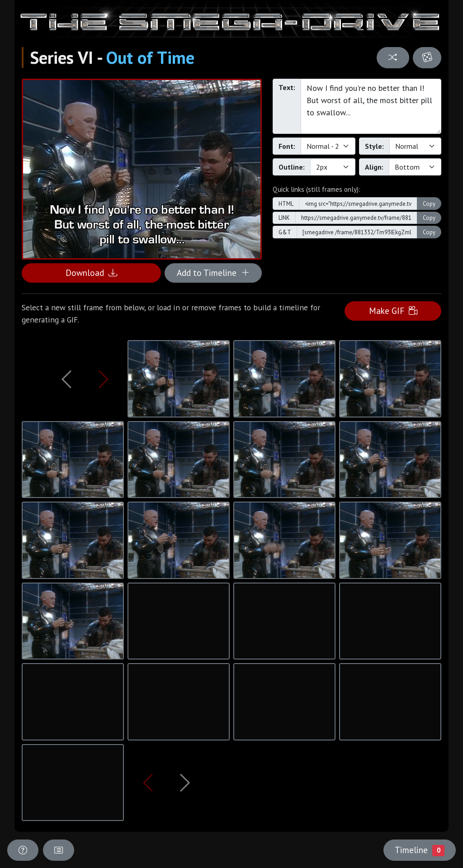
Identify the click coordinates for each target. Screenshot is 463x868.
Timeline (420, 850)
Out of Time (150, 57)
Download (91, 273)
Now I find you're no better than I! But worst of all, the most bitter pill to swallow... (371, 106)
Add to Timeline (213, 273)
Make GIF (393, 311)
